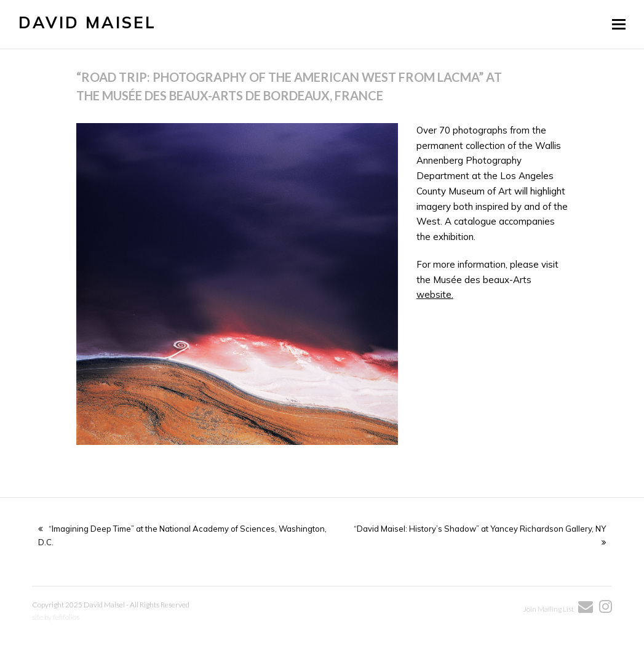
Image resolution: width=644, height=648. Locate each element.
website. (435, 294)
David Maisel (87, 22)
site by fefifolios (56, 617)
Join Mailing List (549, 609)
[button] (619, 24)
